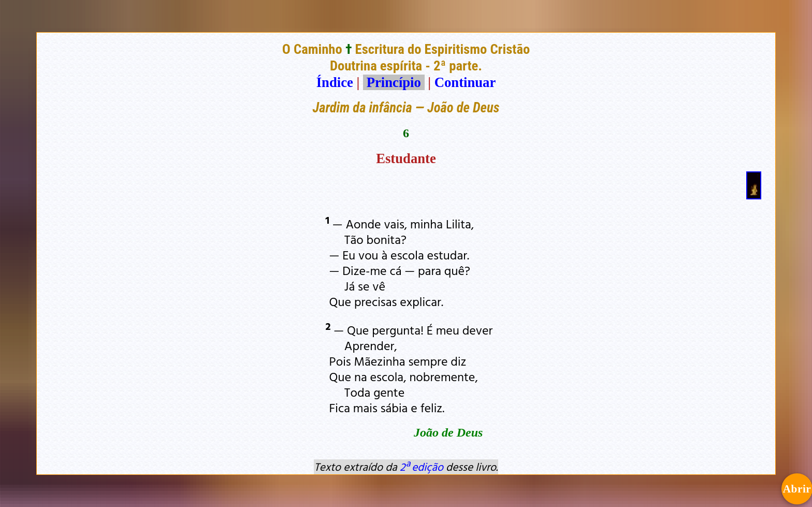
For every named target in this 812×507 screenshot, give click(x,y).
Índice (335, 82)
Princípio (394, 82)
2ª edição (422, 467)
